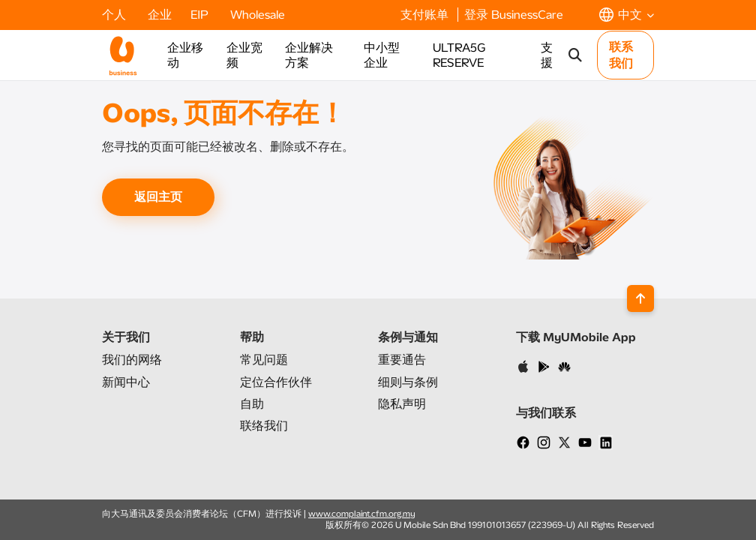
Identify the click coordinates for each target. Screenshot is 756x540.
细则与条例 (408, 382)
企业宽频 (244, 55)
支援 (547, 55)
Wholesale (258, 15)
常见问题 (264, 360)
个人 (115, 15)
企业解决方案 (309, 55)
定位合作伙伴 (276, 382)
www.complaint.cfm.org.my (362, 514)
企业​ (160, 15)
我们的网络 (132, 360)
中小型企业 (382, 55)
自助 (252, 404)
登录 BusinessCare (514, 15)
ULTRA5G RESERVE (459, 55)
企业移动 (185, 55)
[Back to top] (640, 298)
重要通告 (402, 360)
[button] (627, 15)
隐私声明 (402, 404)
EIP (201, 15)
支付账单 (426, 15)
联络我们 (264, 426)
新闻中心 (126, 382)
